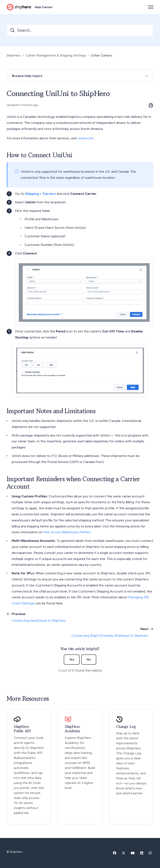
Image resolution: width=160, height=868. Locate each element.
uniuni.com (86, 138)
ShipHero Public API (22, 729)
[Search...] (80, 30)
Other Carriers (101, 55)
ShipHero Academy (72, 729)
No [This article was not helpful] (89, 660)
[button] (80, 76)
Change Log (126, 727)
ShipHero (14, 55)
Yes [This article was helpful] (72, 660)
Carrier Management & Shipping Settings (56, 55)
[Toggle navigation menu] (151, 7)
